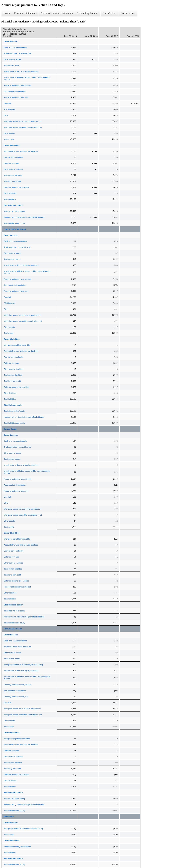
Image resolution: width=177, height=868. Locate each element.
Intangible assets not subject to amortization (23, 121)
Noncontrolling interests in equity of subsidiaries (24, 217)
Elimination (9, 817)
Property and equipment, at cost (17, 85)
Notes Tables (110, 13)
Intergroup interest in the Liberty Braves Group (24, 665)
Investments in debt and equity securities (21, 71)
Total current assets (12, 65)
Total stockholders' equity (15, 211)
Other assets (9, 133)
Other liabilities (10, 193)
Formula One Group (13, 629)
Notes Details (128, 13)
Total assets (9, 139)
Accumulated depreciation (15, 91)
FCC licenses (10, 109)
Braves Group (10, 429)
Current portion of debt (13, 157)
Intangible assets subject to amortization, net (23, 127)
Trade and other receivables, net (18, 53)
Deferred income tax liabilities (16, 187)
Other (6, 115)
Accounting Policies (87, 13)
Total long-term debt (12, 181)
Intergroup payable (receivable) (17, 345)
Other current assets (13, 59)
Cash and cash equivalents (15, 47)
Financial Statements (25, 13)
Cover (7, 13)
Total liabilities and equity (14, 223)
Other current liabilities (13, 169)
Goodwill (8, 103)
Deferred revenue (11, 163)
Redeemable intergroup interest (17, 587)
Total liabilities (10, 199)
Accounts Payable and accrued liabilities (21, 151)
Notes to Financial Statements (57, 13)
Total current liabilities (13, 175)
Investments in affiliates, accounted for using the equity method (27, 78)
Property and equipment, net (16, 97)
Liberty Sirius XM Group (15, 229)
